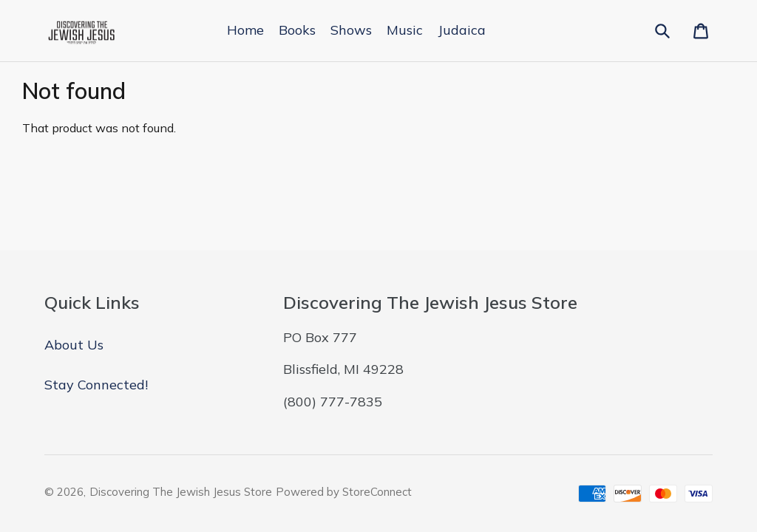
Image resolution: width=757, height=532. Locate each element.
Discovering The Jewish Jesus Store (181, 492)
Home (245, 30)
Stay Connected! (96, 385)
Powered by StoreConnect (344, 492)
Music (405, 30)
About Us (74, 345)
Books (297, 30)
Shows (351, 30)
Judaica (462, 30)
